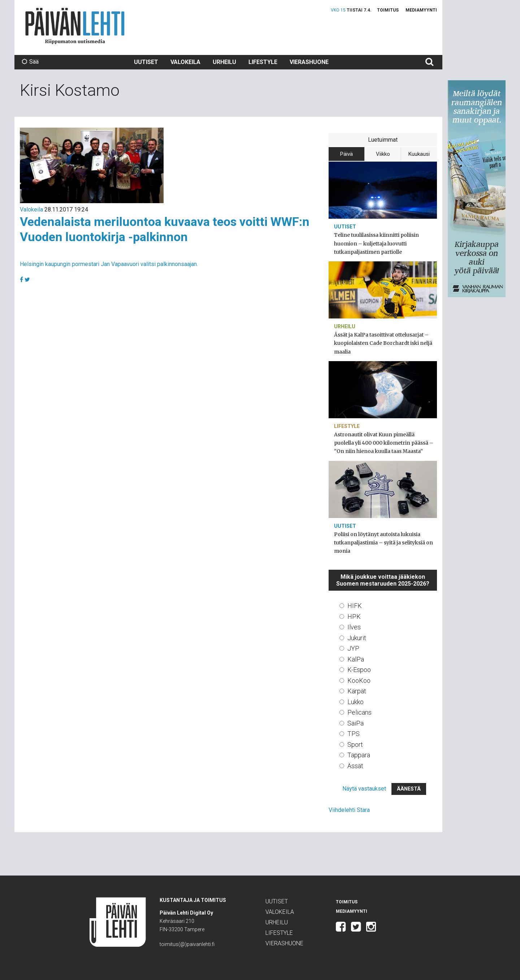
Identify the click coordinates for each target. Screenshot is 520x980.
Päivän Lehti (75, 26)
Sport (355, 744)
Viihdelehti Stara (349, 810)
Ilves (354, 627)
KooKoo (359, 681)
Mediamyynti (421, 10)
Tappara (359, 755)
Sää (30, 62)
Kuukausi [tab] (419, 154)
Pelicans (359, 712)
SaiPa (356, 723)
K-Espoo (359, 670)
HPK (354, 617)
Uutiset (146, 62)
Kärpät (357, 691)
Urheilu (224, 62)
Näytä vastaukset (364, 789)
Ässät (355, 766)
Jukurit (357, 638)
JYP (353, 648)
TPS (354, 734)
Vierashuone (309, 62)
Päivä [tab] (346, 154)
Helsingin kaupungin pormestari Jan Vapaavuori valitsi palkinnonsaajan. (109, 264)
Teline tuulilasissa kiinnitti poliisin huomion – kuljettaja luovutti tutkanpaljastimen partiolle (376, 243)
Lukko (356, 702)
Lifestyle (263, 62)
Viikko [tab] (383, 154)
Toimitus (388, 10)
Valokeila (185, 62)
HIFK (355, 606)
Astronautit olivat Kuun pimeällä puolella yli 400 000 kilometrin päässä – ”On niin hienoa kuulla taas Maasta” (384, 443)
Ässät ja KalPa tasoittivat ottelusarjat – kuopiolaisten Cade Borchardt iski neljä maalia (383, 343)
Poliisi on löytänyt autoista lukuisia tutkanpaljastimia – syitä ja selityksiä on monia (383, 543)
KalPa (356, 659)
